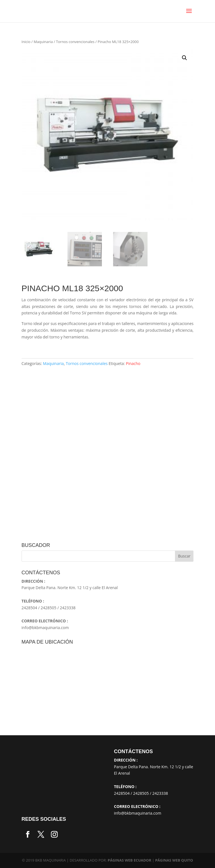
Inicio (26, 42)
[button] (184, 58)
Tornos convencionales (75, 42)
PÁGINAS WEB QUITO (174, 860)
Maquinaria (43, 42)
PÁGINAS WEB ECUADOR (130, 860)
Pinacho (133, 363)
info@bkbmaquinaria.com (45, 628)
